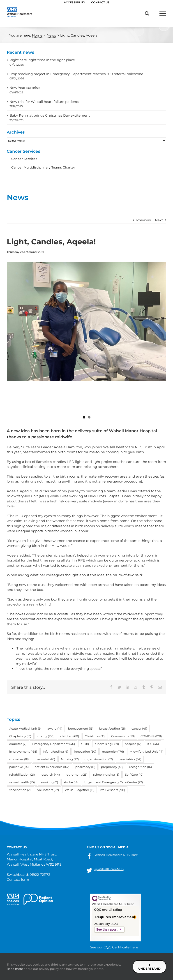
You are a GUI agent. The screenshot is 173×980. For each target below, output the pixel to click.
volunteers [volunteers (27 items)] (48, 750)
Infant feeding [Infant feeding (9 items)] (55, 712)
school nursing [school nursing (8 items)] (106, 735)
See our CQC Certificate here (114, 947)
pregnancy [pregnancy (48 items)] (112, 727)
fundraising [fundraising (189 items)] (107, 704)
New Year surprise (25, 88)
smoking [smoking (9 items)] (49, 742)
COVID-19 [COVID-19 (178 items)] (151, 696)
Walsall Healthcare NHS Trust (116, 855)
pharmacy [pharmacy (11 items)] (85, 727)
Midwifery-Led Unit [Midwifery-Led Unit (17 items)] (146, 712)
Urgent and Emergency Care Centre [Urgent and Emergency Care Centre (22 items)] (114, 742)
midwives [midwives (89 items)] (19, 719)
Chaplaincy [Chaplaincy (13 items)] (20, 696)
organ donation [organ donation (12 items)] (99, 719)
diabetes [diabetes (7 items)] (18, 704)
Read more (15, 969)
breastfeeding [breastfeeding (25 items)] (112, 689)
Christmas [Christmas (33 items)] (95, 696)
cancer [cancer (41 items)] (139, 689)
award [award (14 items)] (55, 689)
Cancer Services (24, 159)
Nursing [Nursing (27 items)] (70, 719)
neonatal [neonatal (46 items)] (45, 719)
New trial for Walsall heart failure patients (44, 102)
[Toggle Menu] (163, 14)
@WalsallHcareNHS (109, 869)
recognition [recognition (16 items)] (141, 727)
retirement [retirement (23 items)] (76, 735)
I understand (149, 967)
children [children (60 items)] (70, 696)
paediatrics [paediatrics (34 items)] (130, 719)
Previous (143, 220)
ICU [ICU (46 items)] (153, 704)
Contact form (18, 879)
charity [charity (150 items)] (46, 696)
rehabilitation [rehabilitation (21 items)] (22, 735)
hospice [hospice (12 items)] (133, 704)
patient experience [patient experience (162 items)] (52, 727)
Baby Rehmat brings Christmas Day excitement (50, 115)
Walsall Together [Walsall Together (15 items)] (80, 750)
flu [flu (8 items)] (85, 704)
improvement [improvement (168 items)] (23, 712)
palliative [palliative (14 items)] (19, 727)
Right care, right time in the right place (42, 60)
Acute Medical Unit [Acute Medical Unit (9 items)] (25, 689)
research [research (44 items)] (50, 735)
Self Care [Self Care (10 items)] (134, 735)
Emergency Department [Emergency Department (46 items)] (54, 704)
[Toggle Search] (147, 13)
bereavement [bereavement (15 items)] (81, 689)
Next (159, 220)
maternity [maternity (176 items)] (113, 712)
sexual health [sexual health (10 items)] (22, 742)
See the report (107, 929)
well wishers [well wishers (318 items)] (113, 750)
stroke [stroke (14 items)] (71, 742)
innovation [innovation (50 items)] (85, 712)
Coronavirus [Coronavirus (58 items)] (123, 696)
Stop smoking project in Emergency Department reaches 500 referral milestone (76, 74)
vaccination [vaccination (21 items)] (20, 750)
